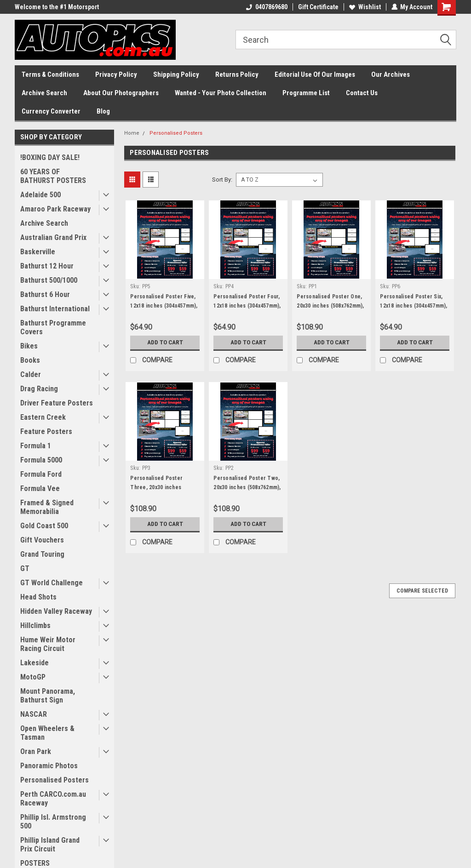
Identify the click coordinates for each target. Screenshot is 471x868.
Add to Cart (165, 343)
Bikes (29, 346)
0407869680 (266, 7)
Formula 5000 (41, 460)
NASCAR (34, 714)
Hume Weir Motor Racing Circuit (48, 644)
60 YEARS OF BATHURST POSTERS (53, 176)
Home (132, 133)
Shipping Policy (176, 74)
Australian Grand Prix (53, 237)
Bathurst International (55, 309)
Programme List (306, 93)
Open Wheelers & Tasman (47, 733)
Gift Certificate (318, 7)
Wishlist (365, 7)
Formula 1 (36, 446)
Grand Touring (42, 554)
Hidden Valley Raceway (56, 611)
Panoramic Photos (49, 766)
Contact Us (362, 93)
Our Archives (391, 74)
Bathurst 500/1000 (49, 280)
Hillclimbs (35, 625)
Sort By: (222, 180)
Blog (103, 111)
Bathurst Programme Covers (53, 327)
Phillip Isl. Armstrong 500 (53, 822)
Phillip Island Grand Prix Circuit (50, 845)
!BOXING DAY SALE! (50, 157)
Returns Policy (237, 74)
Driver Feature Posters (57, 403)
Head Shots (38, 597)
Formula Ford (41, 474)
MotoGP (33, 677)
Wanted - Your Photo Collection (221, 93)
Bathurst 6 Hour (45, 294)
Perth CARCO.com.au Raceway (53, 799)
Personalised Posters (55, 780)
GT (25, 568)
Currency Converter (51, 111)
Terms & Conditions (50, 74)
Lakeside (34, 663)
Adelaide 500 (40, 195)
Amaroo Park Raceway (55, 209)
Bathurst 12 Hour (47, 266)
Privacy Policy (116, 74)
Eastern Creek (43, 417)
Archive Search (44, 93)
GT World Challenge (52, 583)
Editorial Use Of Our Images (315, 74)
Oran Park (36, 751)
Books (30, 360)
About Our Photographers (121, 93)
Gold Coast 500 (44, 526)
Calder (31, 374)
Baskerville (38, 252)
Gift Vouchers (42, 540)
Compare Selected (422, 591)
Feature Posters (46, 431)
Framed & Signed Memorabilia (47, 507)
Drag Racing (39, 389)
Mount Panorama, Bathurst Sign (48, 696)
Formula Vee (40, 488)
